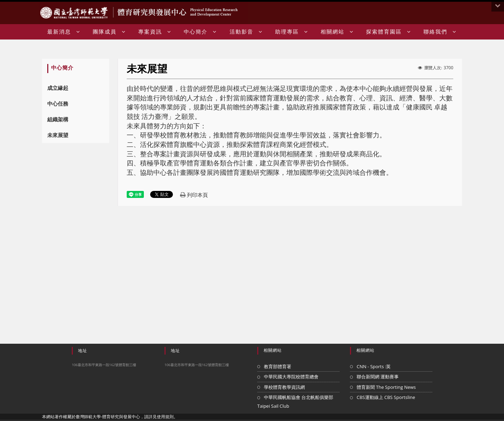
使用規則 (165, 417)
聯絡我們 (440, 32)
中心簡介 (200, 32)
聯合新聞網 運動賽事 (378, 377)
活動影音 (246, 32)
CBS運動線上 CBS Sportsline (386, 397)
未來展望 (58, 135)
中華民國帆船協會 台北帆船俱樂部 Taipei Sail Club (295, 402)
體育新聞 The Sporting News (386, 387)
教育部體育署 (278, 366)
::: (459, 13)
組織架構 (58, 119)
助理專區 (292, 32)
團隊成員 (109, 32)
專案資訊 (155, 32)
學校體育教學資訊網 (284, 387)
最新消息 (64, 32)
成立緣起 (58, 88)
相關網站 (337, 32)
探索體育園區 (389, 32)
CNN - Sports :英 (374, 366)
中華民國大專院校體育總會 (291, 377)
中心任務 (58, 104)
